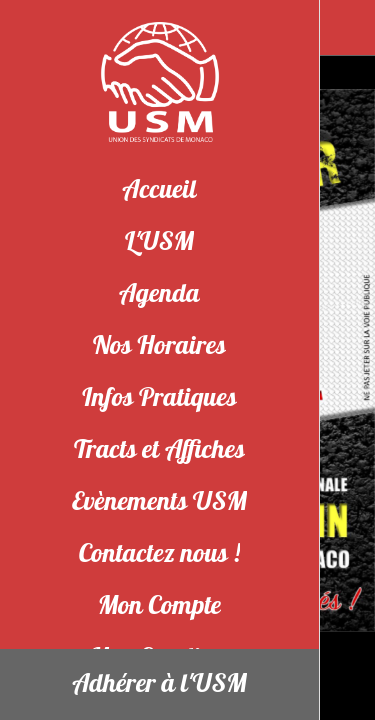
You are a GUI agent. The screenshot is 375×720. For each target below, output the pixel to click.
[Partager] (347, 28)
